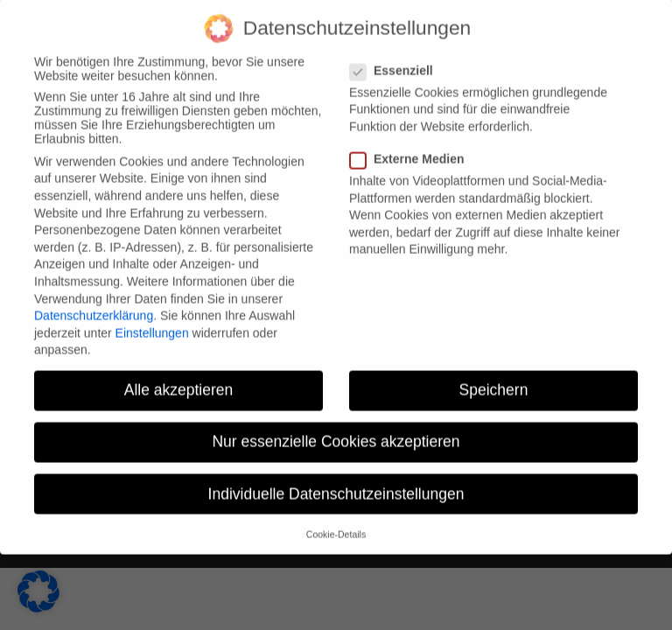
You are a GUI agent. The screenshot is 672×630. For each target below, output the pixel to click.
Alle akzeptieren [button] (179, 379)
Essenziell (399, 59)
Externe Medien (414, 148)
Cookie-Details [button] (336, 522)
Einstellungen (152, 321)
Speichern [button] (494, 379)
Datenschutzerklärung (94, 304)
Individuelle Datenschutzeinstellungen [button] (336, 482)
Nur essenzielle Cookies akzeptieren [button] (336, 430)
